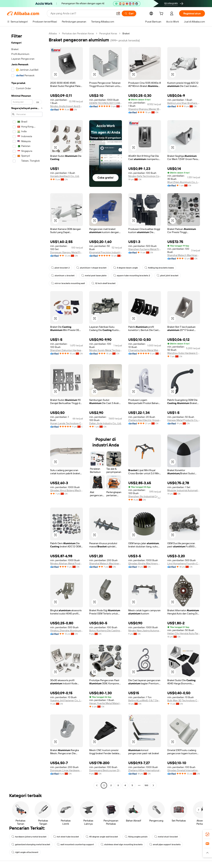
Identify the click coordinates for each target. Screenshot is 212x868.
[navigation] (27, 410)
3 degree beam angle (126, 268)
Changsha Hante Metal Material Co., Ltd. (145, 350)
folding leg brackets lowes (159, 268)
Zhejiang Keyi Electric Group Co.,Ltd (145, 420)
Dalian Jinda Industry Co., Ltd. (105, 423)
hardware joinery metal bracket (29, 837)
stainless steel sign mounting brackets (122, 844)
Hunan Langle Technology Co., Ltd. (67, 423)
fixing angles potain (136, 837)
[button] (118, 13)
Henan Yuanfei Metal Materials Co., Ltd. (106, 703)
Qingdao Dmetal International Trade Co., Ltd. (184, 770)
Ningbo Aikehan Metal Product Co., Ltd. (67, 563)
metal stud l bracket (166, 837)
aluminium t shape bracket (91, 268)
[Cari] (129, 13)
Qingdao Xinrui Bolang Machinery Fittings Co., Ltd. (67, 490)
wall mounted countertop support (75, 844)
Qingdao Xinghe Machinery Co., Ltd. (145, 563)
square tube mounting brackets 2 (132, 276)
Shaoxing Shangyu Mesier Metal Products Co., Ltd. (145, 109)
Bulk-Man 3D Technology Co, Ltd (184, 700)
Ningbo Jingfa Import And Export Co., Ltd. (67, 106)
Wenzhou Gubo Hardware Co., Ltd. (184, 353)
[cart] (162, 14)
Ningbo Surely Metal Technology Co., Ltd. (106, 350)
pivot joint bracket (168, 276)
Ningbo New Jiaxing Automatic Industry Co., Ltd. (145, 631)
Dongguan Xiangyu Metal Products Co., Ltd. (67, 252)
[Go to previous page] (97, 785)
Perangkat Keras (108, 33)
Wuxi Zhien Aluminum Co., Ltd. (184, 182)
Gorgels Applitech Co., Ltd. (65, 176)
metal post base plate (94, 276)
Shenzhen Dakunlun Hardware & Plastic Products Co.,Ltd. (67, 350)
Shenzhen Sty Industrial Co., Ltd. (145, 496)
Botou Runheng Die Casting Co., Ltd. (106, 631)
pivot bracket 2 (60, 268)
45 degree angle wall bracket (102, 837)
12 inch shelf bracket (104, 283)
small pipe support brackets (165, 844)
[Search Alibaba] (82, 13)
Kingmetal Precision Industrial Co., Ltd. (106, 252)
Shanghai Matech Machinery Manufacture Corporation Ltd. (184, 255)
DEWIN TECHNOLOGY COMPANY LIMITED (106, 103)
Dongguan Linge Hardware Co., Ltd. (67, 770)
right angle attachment (25, 852)
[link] (207, 834)
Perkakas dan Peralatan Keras (78, 33)
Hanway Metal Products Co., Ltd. (184, 420)
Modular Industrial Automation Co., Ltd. (184, 490)
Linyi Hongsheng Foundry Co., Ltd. (184, 563)
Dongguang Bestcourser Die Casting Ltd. (106, 770)
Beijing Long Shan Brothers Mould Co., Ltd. (184, 103)
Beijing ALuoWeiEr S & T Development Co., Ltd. (145, 700)
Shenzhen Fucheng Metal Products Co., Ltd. (145, 249)
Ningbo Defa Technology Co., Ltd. (145, 176)
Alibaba (53, 33)
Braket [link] (126, 33)
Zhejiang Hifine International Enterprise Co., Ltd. (145, 770)
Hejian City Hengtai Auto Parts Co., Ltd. (184, 633)
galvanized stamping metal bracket (31, 844)
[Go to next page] (153, 785)
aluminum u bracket (63, 276)
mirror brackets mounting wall (68, 283)
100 (146, 785)
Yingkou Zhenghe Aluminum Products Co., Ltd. (67, 631)
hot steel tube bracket (66, 837)
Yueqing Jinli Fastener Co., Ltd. (67, 700)
